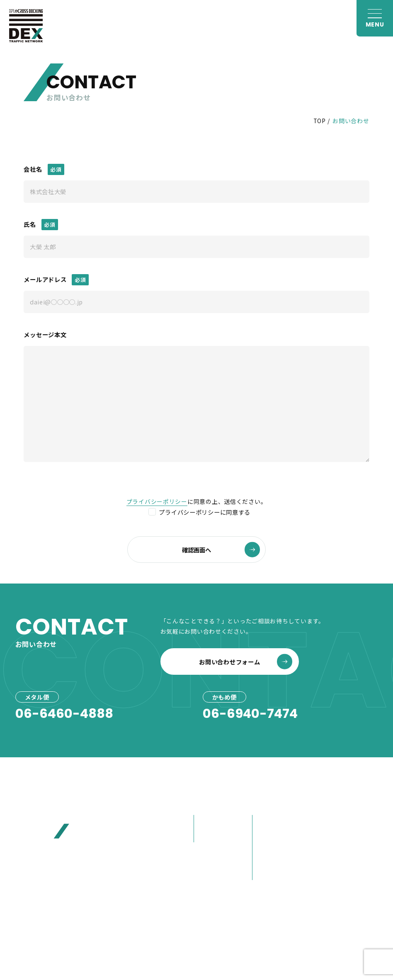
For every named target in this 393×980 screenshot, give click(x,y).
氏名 (30, 224)
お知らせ (326, 804)
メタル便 (209, 821)
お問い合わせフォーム (245, 662)
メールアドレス (45, 279)
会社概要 (268, 821)
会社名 (33, 169)
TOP (320, 121)
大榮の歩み (271, 860)
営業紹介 (268, 873)
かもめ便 (209, 835)
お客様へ (326, 821)
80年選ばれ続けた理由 (280, 841)
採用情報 (326, 871)
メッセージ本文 (45, 334)
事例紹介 (209, 855)
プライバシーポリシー (157, 501)
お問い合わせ (334, 855)
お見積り (326, 838)
